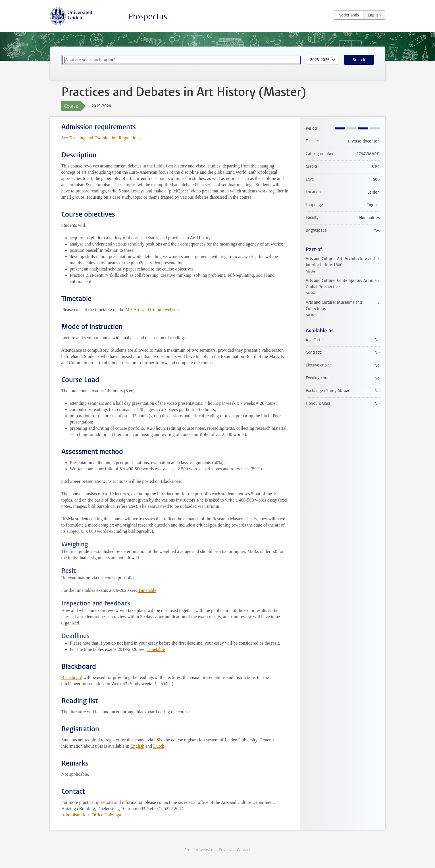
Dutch (159, 746)
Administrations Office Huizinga (91, 815)
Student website (199, 850)
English (137, 746)
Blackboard (72, 677)
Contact (244, 850)
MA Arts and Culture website (152, 310)
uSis (158, 740)
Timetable (147, 590)
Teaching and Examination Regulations (105, 138)
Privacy (225, 850)
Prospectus (148, 17)
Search (359, 60)
